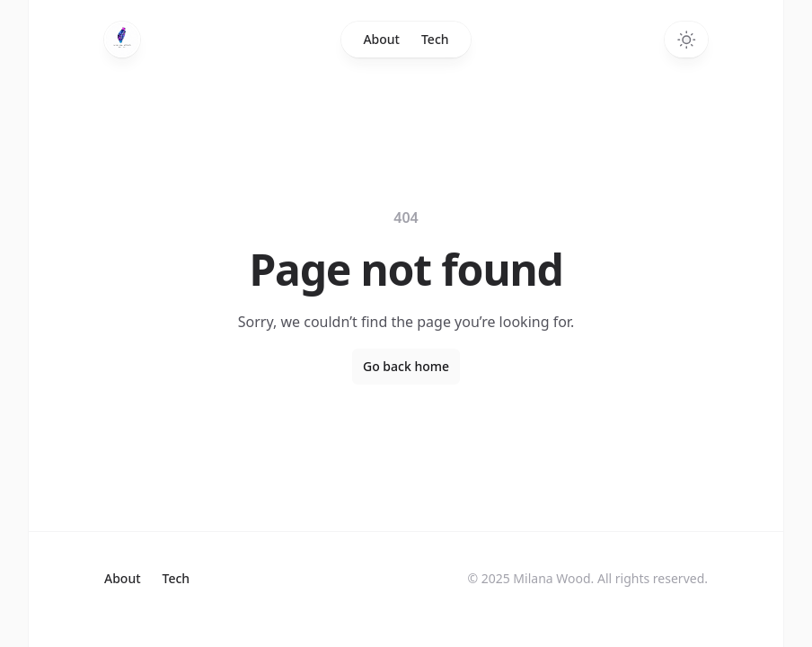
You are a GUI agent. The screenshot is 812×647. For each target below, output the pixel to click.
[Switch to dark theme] (686, 40)
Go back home (406, 366)
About (381, 39)
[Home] (122, 40)
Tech (435, 39)
